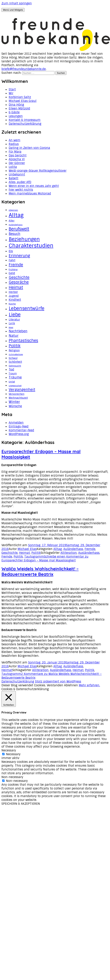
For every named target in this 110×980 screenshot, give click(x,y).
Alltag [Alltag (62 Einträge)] (16, 215)
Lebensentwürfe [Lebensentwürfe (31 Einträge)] (27, 308)
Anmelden (16, 423)
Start (12, 89)
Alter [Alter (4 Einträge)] (12, 221)
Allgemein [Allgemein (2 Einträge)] (13, 210)
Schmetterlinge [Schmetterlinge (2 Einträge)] (16, 354)
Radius (14, 144)
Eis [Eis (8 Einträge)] (11, 251)
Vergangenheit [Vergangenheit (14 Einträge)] (22, 390)
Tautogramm (34, 557)
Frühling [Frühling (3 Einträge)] (13, 270)
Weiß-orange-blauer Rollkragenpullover (38, 171)
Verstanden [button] (55, 685)
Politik (36, 553)
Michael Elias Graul (23, 101)
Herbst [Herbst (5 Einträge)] (13, 292)
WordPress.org (19, 434)
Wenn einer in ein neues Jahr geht (34, 186)
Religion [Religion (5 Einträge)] (14, 350)
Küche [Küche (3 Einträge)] (12, 304)
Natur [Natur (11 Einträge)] (14, 336)
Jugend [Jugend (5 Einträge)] (14, 296)
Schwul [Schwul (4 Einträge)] (13, 358)
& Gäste (14, 112)
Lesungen (16, 116)
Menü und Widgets (13, 10)
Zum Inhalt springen (17, 3)
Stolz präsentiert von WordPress (58, 682)
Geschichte (10, 553)
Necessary (13, 754)
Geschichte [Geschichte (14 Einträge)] (19, 277)
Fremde (90, 549)
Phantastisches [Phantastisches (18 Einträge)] (23, 341)
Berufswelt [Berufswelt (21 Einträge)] (19, 229)
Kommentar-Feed (21, 430)
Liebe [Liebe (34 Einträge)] (15, 315)
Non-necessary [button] (12, 777)
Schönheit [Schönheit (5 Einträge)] (15, 362)
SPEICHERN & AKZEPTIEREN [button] (21, 804)
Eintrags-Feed (19, 426)
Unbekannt (17, 174)
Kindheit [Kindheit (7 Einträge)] (15, 300)
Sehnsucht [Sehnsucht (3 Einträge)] (15, 366)
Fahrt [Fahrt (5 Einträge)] (12, 260)
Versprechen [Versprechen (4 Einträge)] (17, 394)
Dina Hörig (16, 105)
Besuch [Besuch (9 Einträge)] (15, 234)
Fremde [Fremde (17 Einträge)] (16, 265)
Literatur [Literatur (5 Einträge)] (14, 320)
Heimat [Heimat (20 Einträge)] (16, 287)
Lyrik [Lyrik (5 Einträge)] (12, 323)
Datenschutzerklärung (25, 124)
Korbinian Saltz (20, 97)
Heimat (25, 553)
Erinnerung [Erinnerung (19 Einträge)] (19, 256)
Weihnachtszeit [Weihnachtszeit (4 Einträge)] (18, 398)
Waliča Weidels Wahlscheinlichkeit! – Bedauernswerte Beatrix (40, 571)
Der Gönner (17, 163)
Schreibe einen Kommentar (45, 559)
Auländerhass (73, 549)
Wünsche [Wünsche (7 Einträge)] (15, 406)
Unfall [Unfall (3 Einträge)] (12, 382)
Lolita (13, 167)
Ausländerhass (89, 553)
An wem (15, 140)
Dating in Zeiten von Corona (29, 148)
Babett (14, 178)
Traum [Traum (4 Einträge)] (13, 373)
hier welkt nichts (21, 190)
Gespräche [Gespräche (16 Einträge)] (19, 282)
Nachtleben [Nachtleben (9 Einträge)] (18, 331)
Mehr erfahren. (89, 685)
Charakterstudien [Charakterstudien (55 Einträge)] (31, 246)
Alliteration (69, 553)
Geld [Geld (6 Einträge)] (12, 273)
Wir (11, 93)
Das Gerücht (18, 155)
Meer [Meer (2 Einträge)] (11, 327)
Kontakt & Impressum (25, 120)
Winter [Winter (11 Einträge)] (14, 402)
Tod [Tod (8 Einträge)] (11, 369)
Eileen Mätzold (19, 108)
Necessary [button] (9, 750)
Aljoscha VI (17, 159)
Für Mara (15, 152)
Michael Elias (27, 549)
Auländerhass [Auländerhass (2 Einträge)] (16, 225)
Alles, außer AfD (20, 182)
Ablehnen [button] (71, 685)
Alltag (58, 549)
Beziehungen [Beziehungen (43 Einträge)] (24, 239)
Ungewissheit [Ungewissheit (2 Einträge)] (15, 386)
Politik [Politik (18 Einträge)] (15, 346)
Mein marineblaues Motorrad (30, 194)
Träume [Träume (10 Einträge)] (15, 377)
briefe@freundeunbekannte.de (24, 69)
